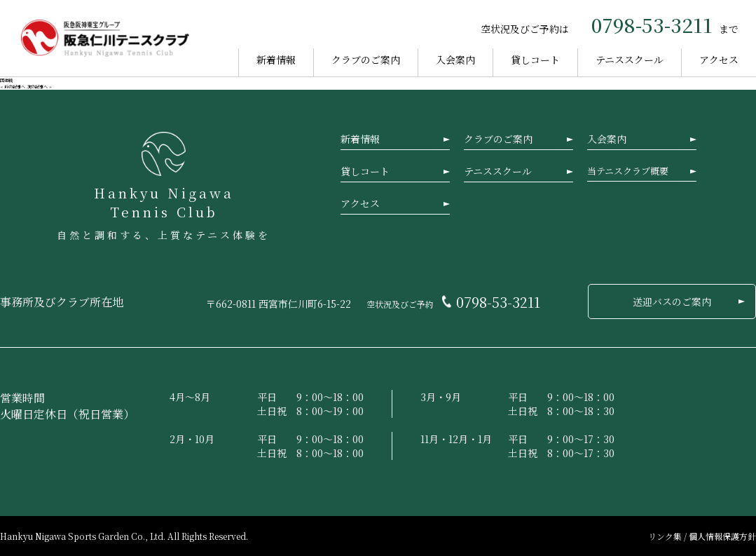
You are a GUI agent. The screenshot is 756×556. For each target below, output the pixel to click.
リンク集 (666, 536)
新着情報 (276, 60)
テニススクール (630, 60)
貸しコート (535, 60)
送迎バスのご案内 (672, 301)
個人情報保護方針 (722, 536)
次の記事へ (37, 87)
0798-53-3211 (652, 25)
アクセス (719, 60)
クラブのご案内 (366, 60)
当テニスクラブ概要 (628, 171)
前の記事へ (15, 87)
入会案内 (455, 60)
